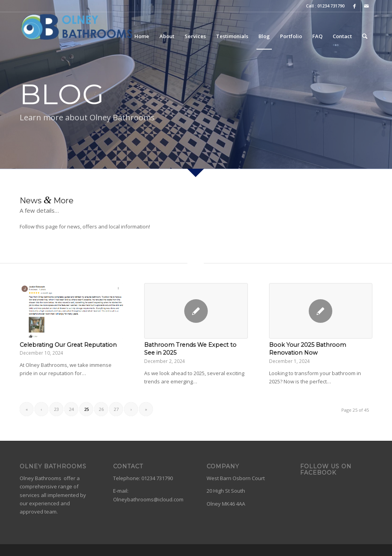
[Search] (365, 36)
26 (101, 409)
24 (71, 409)
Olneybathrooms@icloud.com (148, 499)
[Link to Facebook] (354, 6)
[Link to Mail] (366, 6)
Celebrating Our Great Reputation (68, 345)
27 (116, 409)
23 (57, 409)
